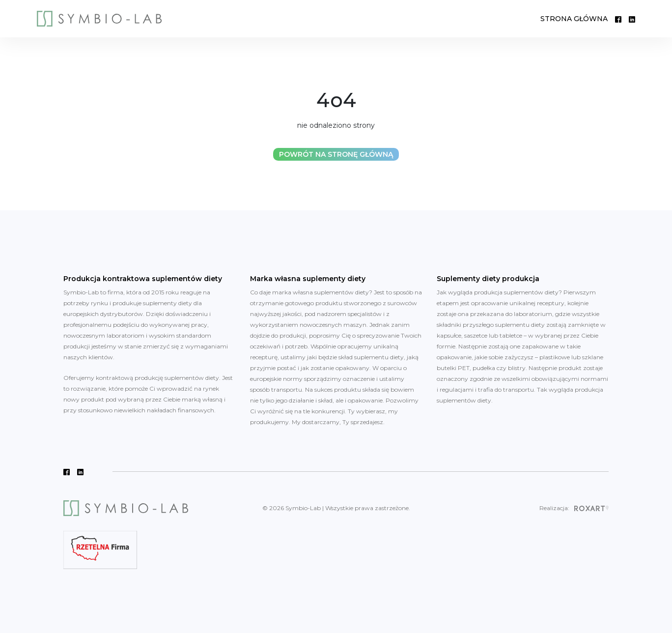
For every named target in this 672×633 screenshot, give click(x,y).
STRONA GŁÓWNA (574, 19)
